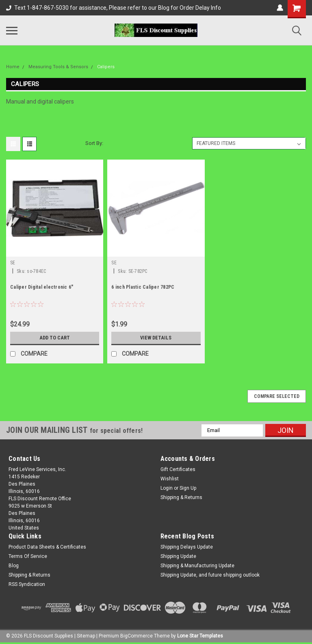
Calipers (106, 67)
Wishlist (170, 479)
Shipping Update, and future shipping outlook (210, 575)
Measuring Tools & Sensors (58, 67)
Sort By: (94, 143)
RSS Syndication (27, 584)
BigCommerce (136, 636)
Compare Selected (277, 396)
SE (13, 263)
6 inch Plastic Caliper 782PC (143, 287)
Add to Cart (55, 338)
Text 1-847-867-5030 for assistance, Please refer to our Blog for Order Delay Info (114, 8)
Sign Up (188, 488)
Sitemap (86, 636)
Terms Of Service (28, 556)
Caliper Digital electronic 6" (42, 287)
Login (167, 488)
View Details (156, 338)
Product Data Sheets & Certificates (47, 547)
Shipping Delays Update (187, 547)
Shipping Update (178, 556)
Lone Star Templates (200, 636)
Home (13, 67)
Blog (14, 566)
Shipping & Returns (181, 497)
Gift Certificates (178, 469)
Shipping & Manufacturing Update (197, 566)
